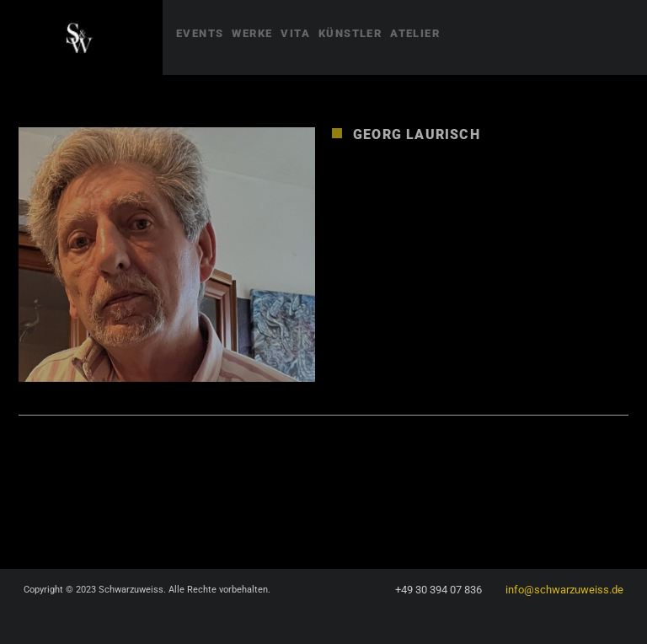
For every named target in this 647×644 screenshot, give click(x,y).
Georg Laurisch (417, 134)
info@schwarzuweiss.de (564, 590)
